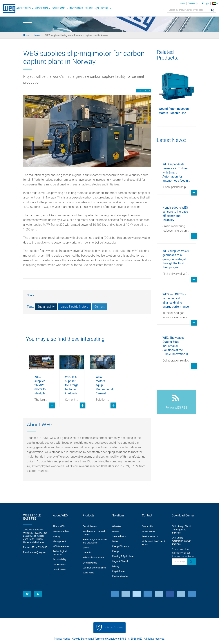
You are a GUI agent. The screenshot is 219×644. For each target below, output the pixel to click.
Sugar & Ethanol (120, 561)
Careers (191, 3)
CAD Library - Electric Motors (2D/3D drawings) (182, 529)
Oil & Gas (117, 526)
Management (59, 541)
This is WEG (59, 526)
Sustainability (46, 307)
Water (115, 541)
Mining (115, 566)
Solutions (59, 8)
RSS (124, 639)
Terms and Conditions (107, 639)
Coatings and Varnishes (94, 568)
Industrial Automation (93, 558)
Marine (116, 532)
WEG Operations (61, 546)
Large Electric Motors (74, 307)
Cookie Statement (82, 639)
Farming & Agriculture (123, 556)
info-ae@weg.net (38, 552)
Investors (76, 8)
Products (41, 8)
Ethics (89, 8)
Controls (87, 553)
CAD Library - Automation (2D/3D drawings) (181, 541)
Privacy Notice (62, 639)
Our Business (59, 565)
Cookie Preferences (113, 628)
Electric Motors (90, 526)
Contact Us (147, 526)
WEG (8, 8)
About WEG (23, 8)
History (56, 536)
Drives (86, 548)
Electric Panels (90, 563)
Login (206, 3)
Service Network (150, 536)
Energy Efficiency (120, 546)
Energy (115, 551)
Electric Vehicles (120, 576)
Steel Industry (119, 536)
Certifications (59, 570)
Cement (99, 307)
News (183, 3)
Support (103, 8)
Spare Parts (88, 573)
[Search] (213, 10)
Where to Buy (148, 532)
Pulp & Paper (118, 571)
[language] (215, 4)
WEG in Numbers (61, 532)
